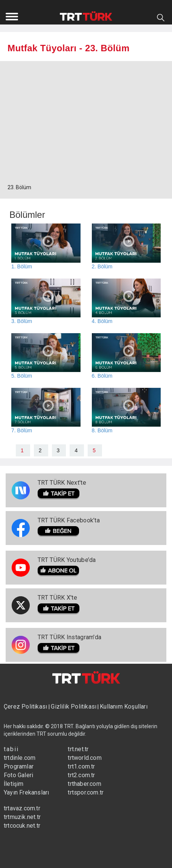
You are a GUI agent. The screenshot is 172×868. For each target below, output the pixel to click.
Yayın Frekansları (26, 792)
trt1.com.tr (81, 766)
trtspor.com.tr (86, 792)
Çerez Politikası (26, 706)
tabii (11, 749)
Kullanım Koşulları (124, 706)
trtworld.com (84, 758)
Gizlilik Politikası (74, 706)
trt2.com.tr (81, 775)
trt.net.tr (78, 749)
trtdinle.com (20, 758)
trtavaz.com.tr (22, 808)
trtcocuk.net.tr (22, 826)
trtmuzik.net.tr (22, 817)
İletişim (14, 784)
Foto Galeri (18, 775)
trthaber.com (84, 784)
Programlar (19, 766)
